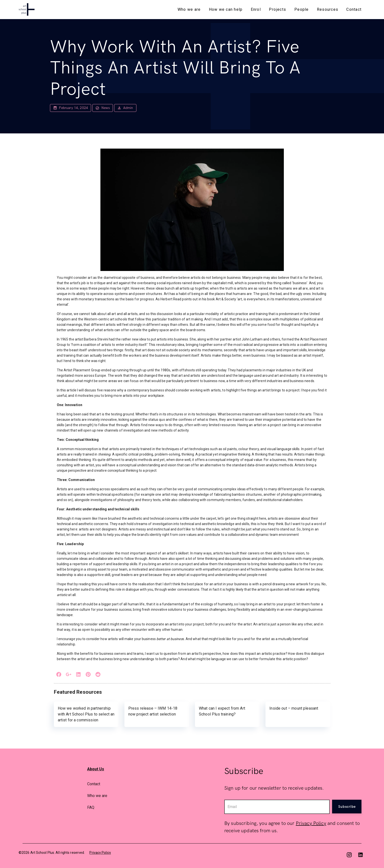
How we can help (226, 9)
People (302, 9)
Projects (277, 9)
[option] (153, 784)
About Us (96, 769)
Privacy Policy (311, 823)
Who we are (189, 9)
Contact (354, 9)
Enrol (256, 9)
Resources (328, 9)
